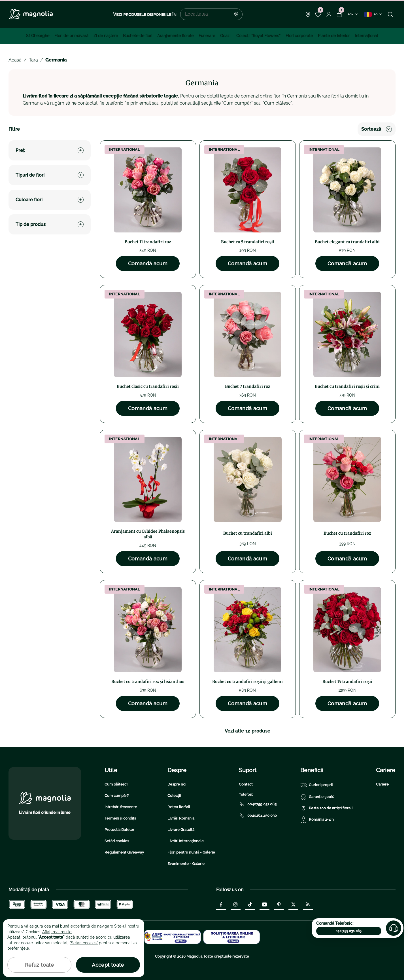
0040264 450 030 (258, 816)
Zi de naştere (106, 36)
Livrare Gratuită (181, 830)
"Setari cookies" (84, 943)
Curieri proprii (316, 785)
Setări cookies (117, 841)
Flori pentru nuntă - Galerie (191, 852)
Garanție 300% (317, 797)
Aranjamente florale (175, 36)
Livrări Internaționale (186, 841)
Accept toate (108, 965)
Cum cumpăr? (117, 796)
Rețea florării (179, 807)
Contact (246, 784)
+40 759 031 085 (349, 931)
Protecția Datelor (119, 830)
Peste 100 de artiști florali (326, 808)
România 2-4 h (317, 820)
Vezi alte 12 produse (247, 731)
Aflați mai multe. (57, 932)
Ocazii (226, 36)
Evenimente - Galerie (186, 864)
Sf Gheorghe (38, 36)
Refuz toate (39, 965)
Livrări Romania (181, 818)
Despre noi (177, 784)
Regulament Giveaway (124, 852)
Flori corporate (299, 36)
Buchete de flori (138, 36)
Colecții (174, 796)
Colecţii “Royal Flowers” (258, 36)
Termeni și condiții (120, 818)
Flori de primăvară (71, 36)
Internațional (366, 36)
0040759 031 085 (258, 804)
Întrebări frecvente (121, 807)
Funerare (207, 36)
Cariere (382, 784)
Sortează (377, 129)
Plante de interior (334, 36)
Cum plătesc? (116, 784)
